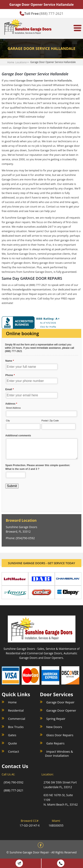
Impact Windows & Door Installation (59, 753)
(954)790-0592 (25, 538)
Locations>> (22, 62)
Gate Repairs (55, 743)
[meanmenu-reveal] (77, 26)
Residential (16, 710)
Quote (12, 743)
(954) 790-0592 (13, 782)
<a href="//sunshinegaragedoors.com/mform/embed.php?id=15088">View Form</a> (41, 416)
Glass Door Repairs (60, 735)
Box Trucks (16, 727)
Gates (12, 735)
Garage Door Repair (60, 702)
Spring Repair (56, 719)
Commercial (17, 719)
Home (11, 62)
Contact (13, 751)
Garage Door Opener (61, 710)
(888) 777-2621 (51, 13)
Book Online (19, 863)
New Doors (54, 727)
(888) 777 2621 (61, 863)
